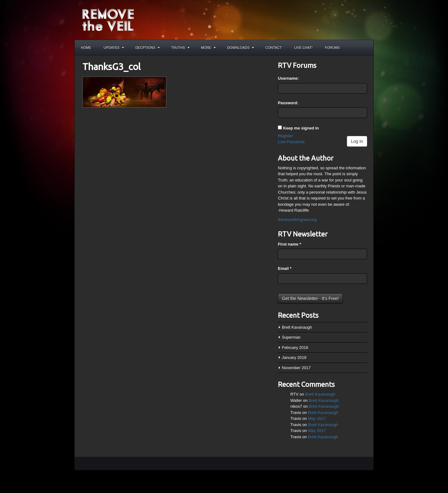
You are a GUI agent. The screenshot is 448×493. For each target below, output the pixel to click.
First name (289, 244)
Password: (288, 103)
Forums (333, 48)
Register (285, 136)
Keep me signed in (301, 128)
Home (86, 48)
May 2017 (317, 418)
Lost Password (291, 142)
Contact (273, 48)
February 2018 (295, 347)
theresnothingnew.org (297, 220)
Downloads (240, 48)
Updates (114, 48)
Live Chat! (303, 48)
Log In (357, 141)
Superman (291, 337)
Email (285, 268)
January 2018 (294, 357)
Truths (180, 48)
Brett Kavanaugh (297, 327)
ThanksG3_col (112, 67)
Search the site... (366, 48)
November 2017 (296, 368)
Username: (288, 78)
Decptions (147, 48)
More (208, 48)
